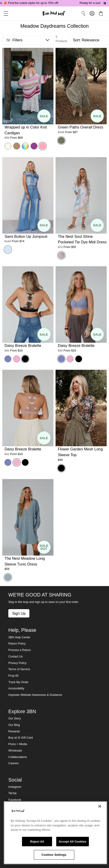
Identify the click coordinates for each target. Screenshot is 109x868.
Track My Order (18, 682)
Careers (14, 763)
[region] (55, 833)
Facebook (15, 800)
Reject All (37, 842)
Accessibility (16, 688)
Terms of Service (19, 669)
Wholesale (15, 751)
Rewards (14, 731)
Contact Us (16, 657)
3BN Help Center (19, 637)
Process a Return (20, 650)
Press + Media (18, 744)
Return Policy (17, 644)
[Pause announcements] (105, 3)
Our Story (15, 718)
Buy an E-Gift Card (21, 738)
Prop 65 (13, 676)
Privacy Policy (17, 663)
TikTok (12, 793)
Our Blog (14, 725)
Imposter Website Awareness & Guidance (35, 695)
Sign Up (19, 613)
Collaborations (18, 757)
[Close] (100, 806)
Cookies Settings (54, 855)
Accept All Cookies (73, 842)
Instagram (15, 787)
